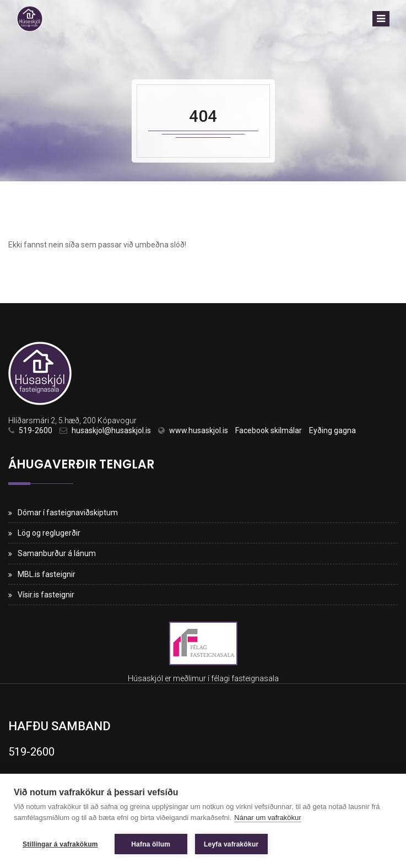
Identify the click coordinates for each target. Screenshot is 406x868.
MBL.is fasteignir (47, 574)
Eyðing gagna (332, 430)
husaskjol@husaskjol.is (111, 430)
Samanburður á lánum (57, 553)
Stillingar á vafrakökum (60, 844)
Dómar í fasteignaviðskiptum (68, 513)
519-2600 (36, 430)
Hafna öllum (151, 844)
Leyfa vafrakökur (231, 844)
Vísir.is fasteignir (46, 595)
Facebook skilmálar (269, 430)
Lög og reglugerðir (49, 533)
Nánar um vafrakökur (267, 818)
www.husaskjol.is (199, 430)
